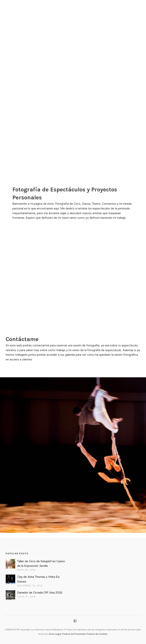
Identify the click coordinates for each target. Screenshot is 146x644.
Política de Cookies (97, 634)
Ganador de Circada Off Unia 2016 (40, 593)
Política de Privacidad (74, 634)
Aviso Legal (55, 634)
